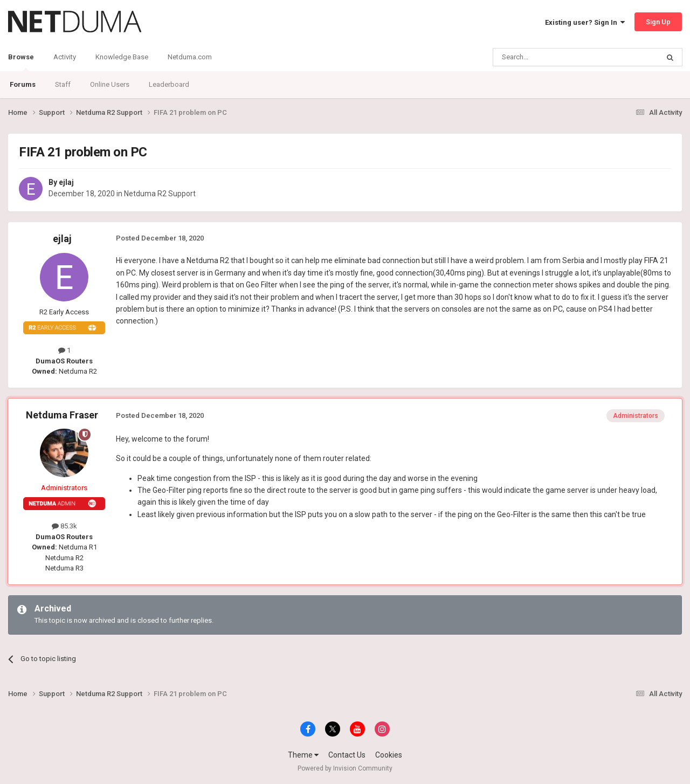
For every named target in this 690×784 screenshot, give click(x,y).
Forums (23, 84)
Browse (21, 62)
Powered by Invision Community (345, 768)
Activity (65, 57)
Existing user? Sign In (585, 22)
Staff (63, 84)
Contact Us (347, 755)
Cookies (389, 755)
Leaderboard (169, 84)
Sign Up (658, 22)
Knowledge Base (122, 57)
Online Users (110, 84)
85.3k (64, 526)
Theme (303, 755)
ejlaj (66, 182)
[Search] (550, 57)
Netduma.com (190, 57)
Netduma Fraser (62, 415)
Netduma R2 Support (160, 194)
